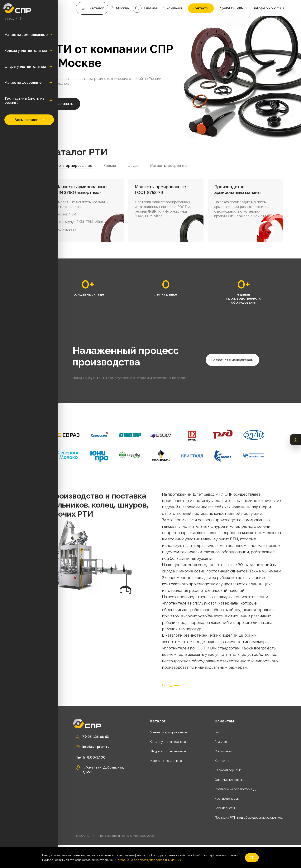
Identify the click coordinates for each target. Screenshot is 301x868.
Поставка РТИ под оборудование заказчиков (244, 840)
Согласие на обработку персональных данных (148, 860)
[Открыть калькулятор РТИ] (295, 434)
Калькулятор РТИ (221, 793)
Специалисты (217, 831)
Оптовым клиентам (222, 802)
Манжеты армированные (26, 35)
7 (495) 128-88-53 (233, 8)
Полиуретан (93, 232)
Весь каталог (29, 120)
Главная (151, 8)
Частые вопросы (220, 821)
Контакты (201, 8)
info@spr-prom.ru (269, 8)
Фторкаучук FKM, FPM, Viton (106, 225)
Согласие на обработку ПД (229, 812)
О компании (173, 8)
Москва (122, 8)
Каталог (97, 8)
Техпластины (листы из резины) (24, 100)
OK (252, 858)
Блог (210, 755)
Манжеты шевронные (23, 82)
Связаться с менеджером (120, 399)
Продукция (177, 708)
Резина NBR (93, 217)
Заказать (91, 107)
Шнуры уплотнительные (25, 67)
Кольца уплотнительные (26, 51)
